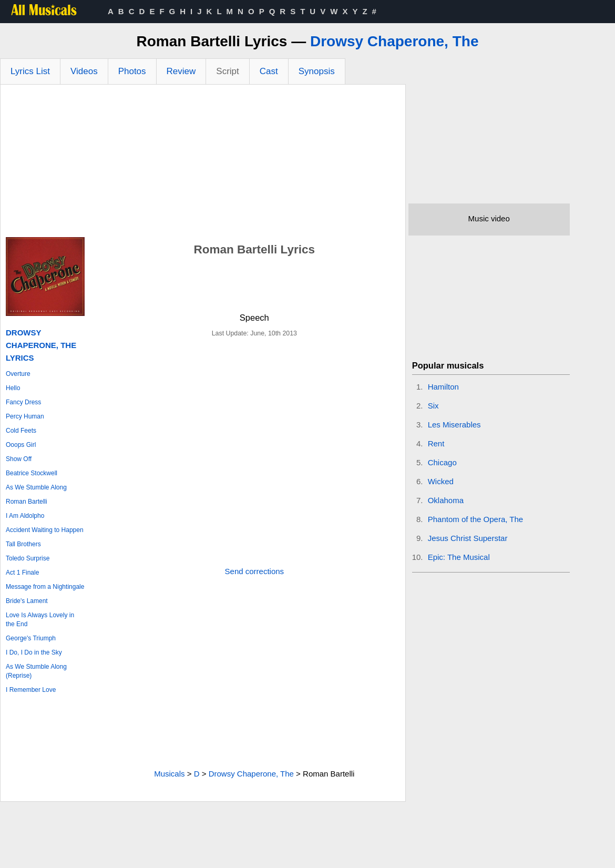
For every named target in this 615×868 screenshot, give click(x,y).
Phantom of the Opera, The (476, 519)
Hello (13, 388)
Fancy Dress (23, 402)
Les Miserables (454, 425)
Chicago (442, 462)
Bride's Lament (27, 601)
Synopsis (317, 71)
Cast (269, 71)
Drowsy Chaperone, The (394, 41)
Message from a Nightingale (45, 587)
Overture (18, 374)
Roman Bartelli (27, 502)
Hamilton (443, 387)
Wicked (441, 481)
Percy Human (25, 416)
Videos (84, 71)
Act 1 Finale (22, 573)
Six (433, 406)
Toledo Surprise (28, 558)
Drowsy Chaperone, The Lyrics (41, 345)
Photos (132, 71)
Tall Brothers (23, 544)
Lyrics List (30, 71)
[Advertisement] (203, 164)
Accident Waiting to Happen (45, 530)
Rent (436, 443)
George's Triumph (31, 638)
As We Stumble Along (36, 487)
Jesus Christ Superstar (468, 538)
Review (181, 71)
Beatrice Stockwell (32, 473)
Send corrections (255, 571)
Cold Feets (21, 431)
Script (227, 71)
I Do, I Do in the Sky (34, 652)
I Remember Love (31, 690)
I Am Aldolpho (25, 516)
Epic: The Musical (459, 557)
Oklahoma (446, 500)
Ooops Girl (21, 445)
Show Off (19, 459)
